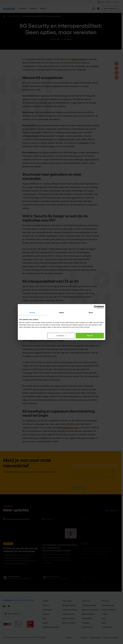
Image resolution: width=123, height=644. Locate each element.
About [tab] (91, 312)
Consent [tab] (32, 312)
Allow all (90, 336)
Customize (61, 336)
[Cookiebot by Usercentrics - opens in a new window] (95, 307)
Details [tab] (62, 312)
